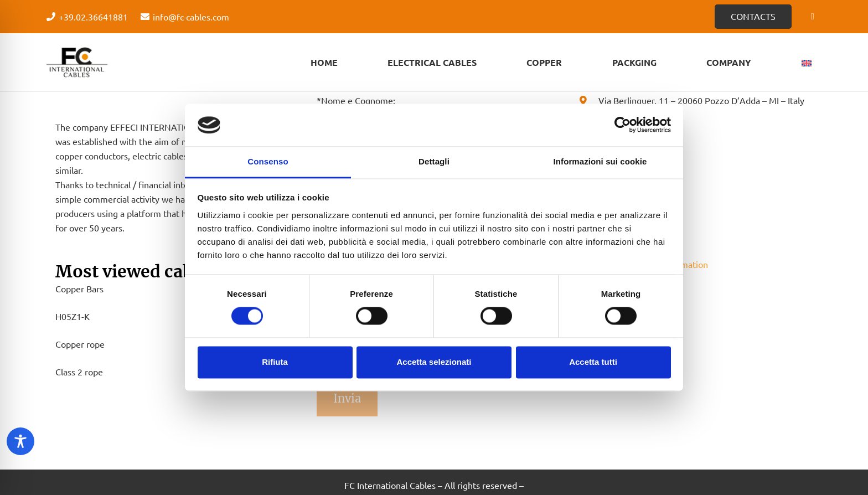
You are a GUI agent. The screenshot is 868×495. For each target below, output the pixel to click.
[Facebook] (813, 17)
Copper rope (80, 344)
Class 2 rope (79, 372)
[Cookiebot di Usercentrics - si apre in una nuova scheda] (622, 125)
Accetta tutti (593, 362)
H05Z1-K (73, 316)
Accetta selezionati (434, 362)
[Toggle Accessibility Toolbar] (20, 441)
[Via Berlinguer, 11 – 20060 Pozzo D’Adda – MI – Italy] (588, 100)
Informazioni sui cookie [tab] (600, 161)
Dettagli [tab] (434, 161)
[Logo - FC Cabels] (77, 63)
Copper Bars (79, 288)
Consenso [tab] (268, 161)
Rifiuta (275, 362)
